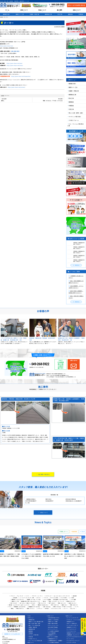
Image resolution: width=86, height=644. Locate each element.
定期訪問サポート (52, 635)
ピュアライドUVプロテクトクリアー (75, 637)
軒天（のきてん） (55, 605)
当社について (77, 10)
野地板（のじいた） (71, 601)
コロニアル (72, 609)
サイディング (48, 596)
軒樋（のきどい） (20, 609)
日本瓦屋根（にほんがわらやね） (61, 599)
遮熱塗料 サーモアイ (72, 627)
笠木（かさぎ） (14, 603)
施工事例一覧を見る (44, 474)
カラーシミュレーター (53, 626)
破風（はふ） (65, 605)
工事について (24, 10)
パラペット (40, 609)
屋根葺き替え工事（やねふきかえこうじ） (31, 601)
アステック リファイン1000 (74, 620)
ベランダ (46, 598)
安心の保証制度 (52, 633)
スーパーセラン (71, 639)
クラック (13, 596)
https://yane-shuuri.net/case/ (14, 63)
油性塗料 (75, 596)
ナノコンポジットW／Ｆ (73, 626)
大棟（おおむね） (47, 607)
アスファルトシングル (56, 609)
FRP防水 (47, 609)
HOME (29, 616)
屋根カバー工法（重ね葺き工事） (36, 622)
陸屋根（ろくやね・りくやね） (34, 599)
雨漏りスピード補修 (53, 622)
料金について (42, 10)
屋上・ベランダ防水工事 (34, 626)
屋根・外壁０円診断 (53, 624)
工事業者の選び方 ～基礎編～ (55, 641)
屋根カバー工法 (20, 14)
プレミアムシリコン (72, 631)
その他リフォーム (74, 120)
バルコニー (39, 598)
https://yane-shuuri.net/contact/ (16, 87)
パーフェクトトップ (72, 629)
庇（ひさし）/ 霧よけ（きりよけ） (28, 603)
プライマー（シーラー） (37, 596)
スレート (66, 609)
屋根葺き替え (6, 14)
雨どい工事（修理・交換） (76, 113)
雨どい (34, 605)
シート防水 (72, 598)
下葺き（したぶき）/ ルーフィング (56, 601)
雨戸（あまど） (52, 603)
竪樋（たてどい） (31, 609)
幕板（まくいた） (62, 603)
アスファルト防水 (54, 598)
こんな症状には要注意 (53, 631)
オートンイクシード (53, 629)
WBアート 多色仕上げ (72, 624)
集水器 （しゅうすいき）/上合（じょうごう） (19, 605)
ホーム (7, 10)
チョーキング (20, 596)
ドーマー (77, 607)
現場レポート (63, 532)
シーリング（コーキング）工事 (27, 598)
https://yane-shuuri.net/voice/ (15, 65)
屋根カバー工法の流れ (53, 620)
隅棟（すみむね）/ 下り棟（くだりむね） (63, 607)
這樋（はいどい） (73, 603)
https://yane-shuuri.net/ (7, 46)
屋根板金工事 (48, 14)
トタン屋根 (73, 599)
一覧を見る (76, 265)
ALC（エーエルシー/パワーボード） (62, 596)
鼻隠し (13, 609)
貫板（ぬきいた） (74, 605)
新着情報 (74, 532)
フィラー (27, 596)
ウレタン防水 (64, 598)
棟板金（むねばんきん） (43, 605)
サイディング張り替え (75, 117)
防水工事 (60, 14)
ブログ (82, 532)
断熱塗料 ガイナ (71, 622)
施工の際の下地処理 (53, 627)
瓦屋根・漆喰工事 (34, 14)
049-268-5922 (58, 5)
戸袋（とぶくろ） (42, 603)
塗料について (69, 616)
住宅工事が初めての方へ (54, 618)
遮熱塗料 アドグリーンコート (74, 633)
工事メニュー (31, 618)
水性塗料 (15, 598)
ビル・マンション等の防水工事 (76, 125)
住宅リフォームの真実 (52, 637)
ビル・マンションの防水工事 (35, 641)
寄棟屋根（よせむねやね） (20, 607)
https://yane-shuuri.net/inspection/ (21, 76)
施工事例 (60, 10)
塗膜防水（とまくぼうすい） (18, 599)
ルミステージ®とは (71, 643)
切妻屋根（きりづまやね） (34, 607)
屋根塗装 (70, 14)
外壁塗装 (81, 14)
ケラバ (10, 607)
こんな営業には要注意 (53, 643)
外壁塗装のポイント (53, 639)
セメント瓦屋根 (47, 599)
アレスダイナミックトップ (73, 641)
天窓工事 (71, 109)
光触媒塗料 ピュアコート (73, 635)
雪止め (44, 601)
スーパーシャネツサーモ (73, 618)
